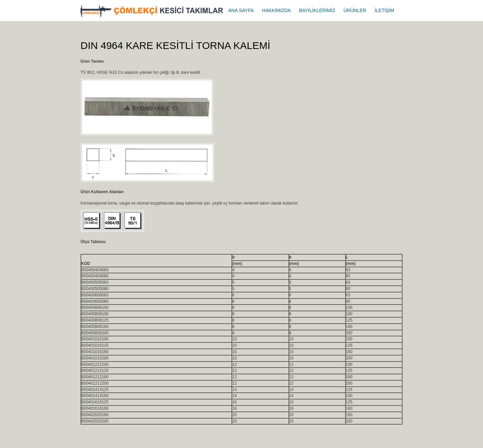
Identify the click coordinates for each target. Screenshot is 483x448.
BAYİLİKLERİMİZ (317, 10)
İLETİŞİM (384, 10)
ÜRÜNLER (355, 10)
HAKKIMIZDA (276, 10)
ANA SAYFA (241, 10)
